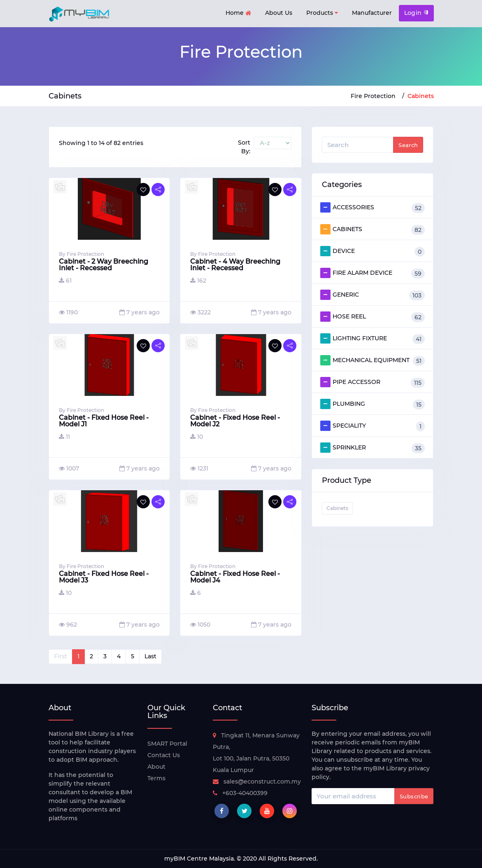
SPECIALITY (373, 426)
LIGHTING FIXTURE (373, 339)
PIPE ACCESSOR (373, 382)
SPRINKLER (373, 448)
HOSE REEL (373, 317)
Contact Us (164, 755)
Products (322, 13)
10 (197, 437)
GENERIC (373, 295)
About (156, 767)
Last (150, 656)
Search (408, 145)
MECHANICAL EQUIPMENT (373, 360)
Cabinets (421, 96)
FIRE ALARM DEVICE (373, 273)
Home (238, 13)
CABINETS (373, 229)
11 (64, 437)
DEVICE (373, 251)
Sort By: (244, 147)
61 (65, 281)
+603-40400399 (240, 793)
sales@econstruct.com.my (257, 781)
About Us (279, 13)
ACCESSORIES (373, 208)
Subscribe (414, 796)
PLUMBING (373, 404)
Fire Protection (373, 96)
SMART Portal (167, 744)
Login (416, 13)
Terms (156, 778)
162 (198, 281)
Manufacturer (372, 13)
